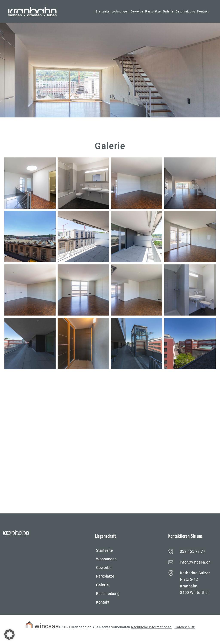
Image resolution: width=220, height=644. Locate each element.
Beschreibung (185, 11)
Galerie (168, 11)
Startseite (102, 11)
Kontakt (203, 11)
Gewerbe (137, 11)
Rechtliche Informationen (151, 627)
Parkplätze (153, 11)
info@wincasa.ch (195, 562)
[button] (9, 635)
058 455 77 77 (192, 551)
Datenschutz (185, 627)
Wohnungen (120, 11)
